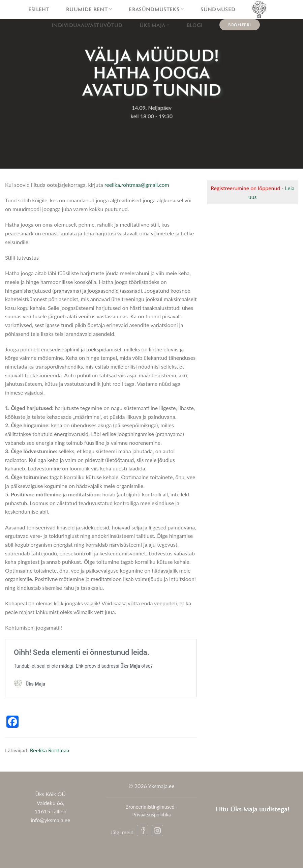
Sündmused (218, 9)
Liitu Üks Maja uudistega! (253, 809)
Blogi (195, 25)
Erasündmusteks (156, 9)
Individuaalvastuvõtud (87, 25)
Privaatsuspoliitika (151, 815)
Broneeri (240, 25)
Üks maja (155, 25)
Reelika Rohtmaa (50, 750)
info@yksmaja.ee (50, 820)
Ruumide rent (89, 9)
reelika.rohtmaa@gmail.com (137, 185)
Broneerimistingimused (150, 807)
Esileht (39, 9)
